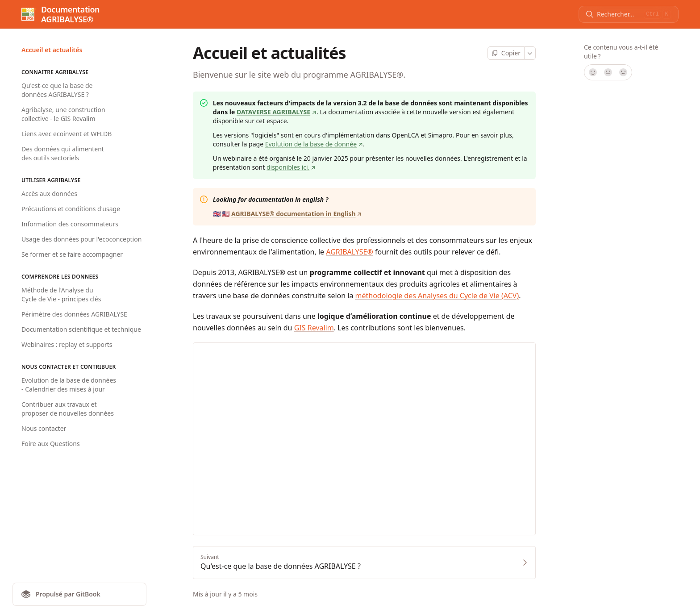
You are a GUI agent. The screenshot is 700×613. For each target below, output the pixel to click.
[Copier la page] (506, 53)
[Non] (624, 72)
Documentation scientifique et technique (81, 329)
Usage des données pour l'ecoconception (81, 239)
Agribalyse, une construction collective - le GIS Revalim (63, 114)
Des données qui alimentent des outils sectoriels (63, 153)
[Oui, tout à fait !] (592, 72)
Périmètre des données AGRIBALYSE (74, 314)
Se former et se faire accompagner (72, 254)
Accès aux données (49, 194)
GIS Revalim (314, 328)
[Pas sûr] (608, 72)
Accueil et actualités (52, 50)
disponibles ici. (291, 167)
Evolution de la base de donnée (314, 144)
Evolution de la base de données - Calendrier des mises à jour (69, 385)
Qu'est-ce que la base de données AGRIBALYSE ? (57, 90)
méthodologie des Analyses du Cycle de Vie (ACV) (437, 296)
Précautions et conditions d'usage (71, 209)
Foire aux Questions (51, 444)
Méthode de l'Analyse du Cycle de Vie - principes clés (61, 294)
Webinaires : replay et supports (67, 344)
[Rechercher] (619, 14)
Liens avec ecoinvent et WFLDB (67, 134)
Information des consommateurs (70, 224)
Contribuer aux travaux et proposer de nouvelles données (68, 409)
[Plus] (530, 53)
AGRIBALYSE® (350, 252)
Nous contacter (44, 428)
